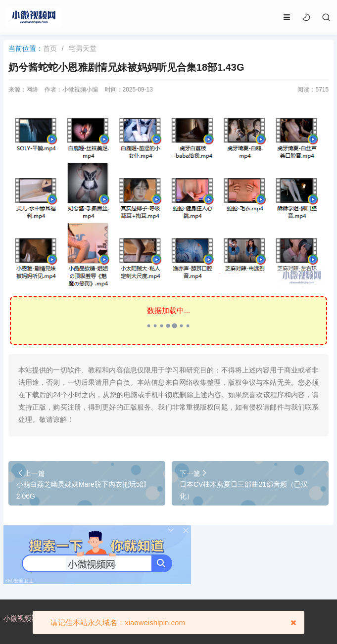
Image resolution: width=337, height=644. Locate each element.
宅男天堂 (83, 48)
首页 (50, 48)
